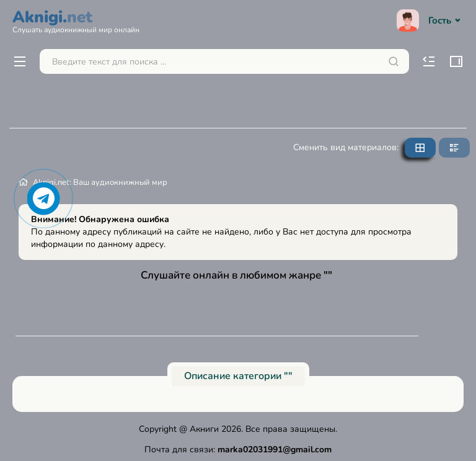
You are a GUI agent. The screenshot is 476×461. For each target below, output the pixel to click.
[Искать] (394, 61)
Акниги (204, 429)
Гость (430, 20)
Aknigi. (76, 20)
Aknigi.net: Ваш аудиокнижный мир (100, 182)
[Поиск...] (224, 61)
